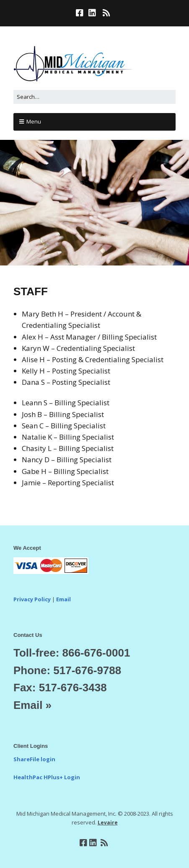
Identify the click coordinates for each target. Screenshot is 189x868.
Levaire (108, 823)
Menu (34, 121)
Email (63, 599)
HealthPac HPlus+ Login (47, 777)
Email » (32, 705)
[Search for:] (94, 97)
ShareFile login (34, 759)
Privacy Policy (32, 599)
